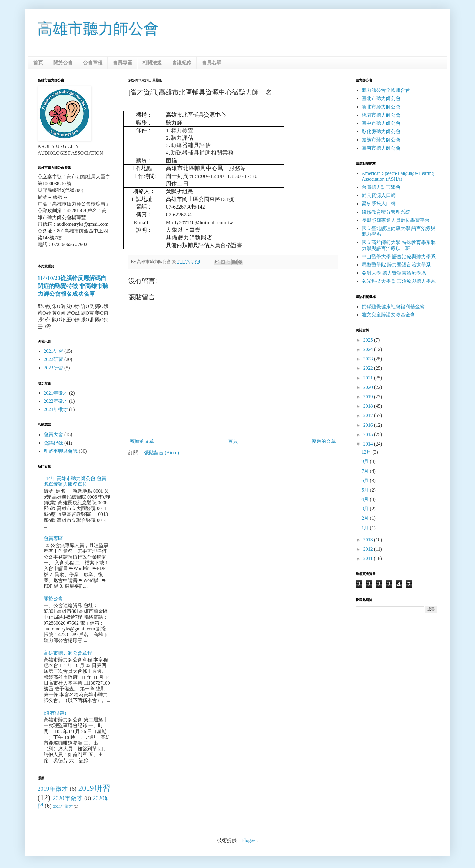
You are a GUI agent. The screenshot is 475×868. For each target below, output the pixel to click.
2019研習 (94, 788)
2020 (369, 387)
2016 (369, 425)
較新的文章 (142, 441)
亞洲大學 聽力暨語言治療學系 (394, 273)
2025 (369, 340)
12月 (367, 452)
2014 (369, 444)
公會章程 (93, 63)
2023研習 (53, 368)
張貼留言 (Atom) (162, 453)
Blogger (249, 840)
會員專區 (122, 63)
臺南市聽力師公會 (381, 148)
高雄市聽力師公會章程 (68, 653)
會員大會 (53, 434)
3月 (366, 509)
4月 (366, 499)
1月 (366, 528)
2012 (369, 549)
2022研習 (53, 359)
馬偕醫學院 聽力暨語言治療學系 (396, 265)
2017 (369, 415)
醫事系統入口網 (379, 204)
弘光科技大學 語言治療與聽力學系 (399, 281)
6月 (366, 481)
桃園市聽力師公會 (381, 115)
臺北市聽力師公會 (381, 98)
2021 (369, 378)
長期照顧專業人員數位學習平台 (396, 220)
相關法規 (152, 63)
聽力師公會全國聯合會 (386, 90)
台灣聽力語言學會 (381, 187)
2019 (369, 397)
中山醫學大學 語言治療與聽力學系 (399, 257)
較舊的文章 (324, 441)
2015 (369, 434)
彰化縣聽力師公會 (381, 131)
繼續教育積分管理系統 (386, 212)
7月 (366, 471)
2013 (369, 540)
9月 (366, 461)
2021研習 (53, 351)
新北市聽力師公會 (381, 107)
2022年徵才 (56, 401)
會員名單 (211, 63)
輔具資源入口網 (379, 195)
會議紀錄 (182, 63)
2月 (366, 518)
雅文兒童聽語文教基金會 (388, 315)
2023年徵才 (56, 409)
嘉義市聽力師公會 (381, 140)
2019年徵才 (53, 789)
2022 (369, 368)
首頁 (38, 63)
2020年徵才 (68, 798)
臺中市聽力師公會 (381, 123)
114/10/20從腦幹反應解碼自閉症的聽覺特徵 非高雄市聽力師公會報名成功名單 (73, 286)
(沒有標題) (55, 713)
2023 (369, 359)
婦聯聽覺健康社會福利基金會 (393, 307)
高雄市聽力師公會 (98, 29)
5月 (366, 490)
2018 (369, 406)
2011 (369, 558)
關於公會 (63, 63)
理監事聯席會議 (61, 451)
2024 (369, 349)
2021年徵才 (56, 393)
